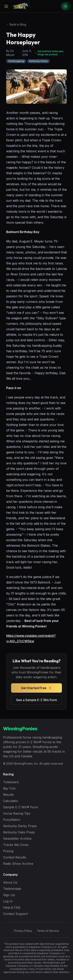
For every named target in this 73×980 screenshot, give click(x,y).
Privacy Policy (23, 931)
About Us (10, 882)
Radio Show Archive (18, 864)
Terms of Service (48, 931)
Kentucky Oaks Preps (19, 832)
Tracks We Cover (16, 845)
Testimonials (12, 889)
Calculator (11, 801)
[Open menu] (6, 6)
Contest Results (15, 857)
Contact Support (15, 914)
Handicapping (16, 61)
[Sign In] (66, 6)
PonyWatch (12, 820)
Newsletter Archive (17, 838)
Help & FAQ (12, 907)
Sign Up (9, 895)
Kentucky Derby (38, 61)
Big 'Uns (9, 788)
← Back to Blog (16, 24)
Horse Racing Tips (17, 813)
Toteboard (11, 782)
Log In (8, 901)
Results (8, 795)
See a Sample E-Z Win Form (37, 700)
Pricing (8, 851)
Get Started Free (36, 688)
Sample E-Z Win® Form (21, 807)
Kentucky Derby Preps (20, 826)
